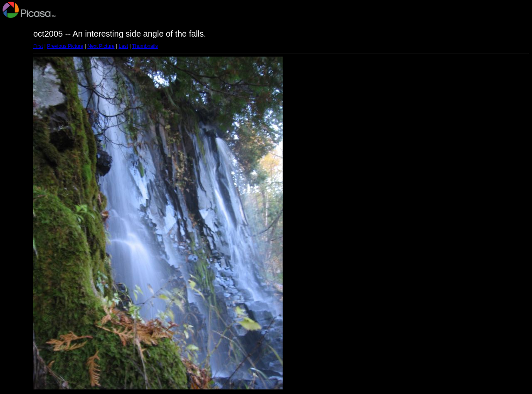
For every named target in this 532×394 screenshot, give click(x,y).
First (38, 46)
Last (123, 46)
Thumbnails (145, 46)
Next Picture (101, 46)
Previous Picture (65, 46)
